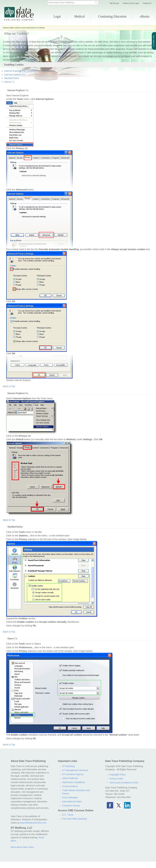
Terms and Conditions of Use (124, 783)
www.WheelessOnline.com (33, 823)
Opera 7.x (9, 82)
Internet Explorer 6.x (15, 75)
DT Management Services (75, 770)
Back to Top (9, 386)
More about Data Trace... (23, 847)
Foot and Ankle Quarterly (75, 819)
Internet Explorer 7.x (15, 71)
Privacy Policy (116, 779)
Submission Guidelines (74, 782)
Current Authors (70, 786)
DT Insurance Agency (73, 774)
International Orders (72, 802)
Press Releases (70, 798)
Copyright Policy (117, 775)
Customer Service (71, 806)
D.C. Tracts (68, 815)
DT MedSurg (69, 766)
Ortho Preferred (70, 778)
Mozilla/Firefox (12, 78)
